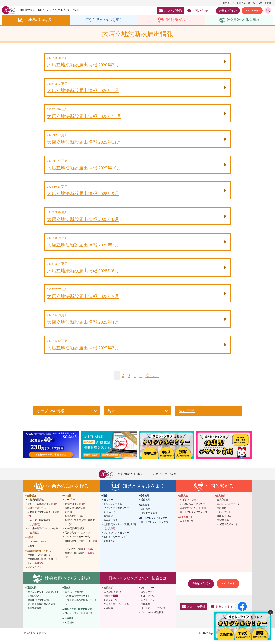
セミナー (108, 505)
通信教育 (145, 505)
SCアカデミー (111, 517)
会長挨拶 (108, 593)
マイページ (252, 11)
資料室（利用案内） (80, 561)
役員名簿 (108, 601)
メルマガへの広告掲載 (152, 618)
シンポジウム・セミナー (116, 538)
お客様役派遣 (111, 526)
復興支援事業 (34, 614)
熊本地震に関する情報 (39, 605)
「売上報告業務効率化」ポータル (81, 607)
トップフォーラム (113, 509)
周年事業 (145, 610)
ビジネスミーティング (115, 542)
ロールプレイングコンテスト (156, 527)
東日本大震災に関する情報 (41, 610)
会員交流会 (223, 505)
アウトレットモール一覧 (77, 542)
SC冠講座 (70, 628)
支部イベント (111, 546)
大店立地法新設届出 (75, 513)
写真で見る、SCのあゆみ (78, 538)
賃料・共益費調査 (44, 509)
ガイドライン (34, 573)
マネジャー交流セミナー (116, 513)
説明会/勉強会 (224, 522)
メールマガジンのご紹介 (153, 614)
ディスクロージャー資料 (116, 610)
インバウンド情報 (81, 554)
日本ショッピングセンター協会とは (138, 583)
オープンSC (71, 505)
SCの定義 (187, 416)
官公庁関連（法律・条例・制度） (42, 567)
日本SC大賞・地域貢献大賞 (79, 619)
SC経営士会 (223, 526)
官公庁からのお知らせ (39, 560)
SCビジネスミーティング (230, 509)
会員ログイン (228, 11)
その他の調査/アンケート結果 (43, 536)
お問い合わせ (199, 11)
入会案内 (108, 614)
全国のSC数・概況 (74, 522)
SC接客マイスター (150, 518)
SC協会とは (228, 3)
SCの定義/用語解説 (74, 534)
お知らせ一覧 (148, 601)
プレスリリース (149, 593)
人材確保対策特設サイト (77, 601)
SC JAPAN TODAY (37, 547)
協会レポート (148, 597)
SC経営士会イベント (228, 530)
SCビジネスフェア (189, 505)
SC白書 (68, 517)
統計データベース (37, 513)
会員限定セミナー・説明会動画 (120, 532)
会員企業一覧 (243, 3)
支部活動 (222, 513)
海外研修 (108, 522)
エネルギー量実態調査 (39, 528)
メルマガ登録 (170, 11)
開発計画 (76, 509)
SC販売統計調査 (36, 505)
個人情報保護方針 (36, 638)
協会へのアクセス (262, 3)
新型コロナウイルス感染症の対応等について (44, 599)
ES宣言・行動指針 (74, 597)
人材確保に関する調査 (44, 519)
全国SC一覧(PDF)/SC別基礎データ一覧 (81, 528)
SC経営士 (146, 514)
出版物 (31, 551)
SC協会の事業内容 (113, 597)
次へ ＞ (153, 381)
